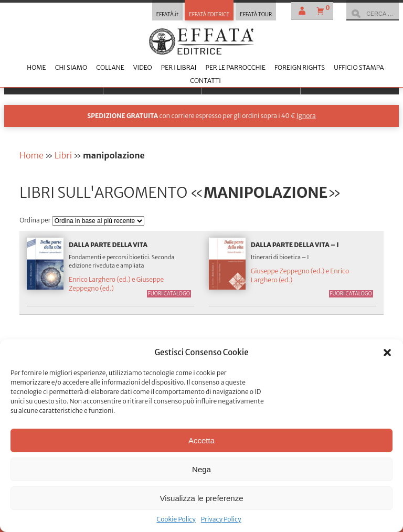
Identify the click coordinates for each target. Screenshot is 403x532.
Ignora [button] (306, 116)
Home (36, 67)
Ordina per (36, 220)
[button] (387, 353)
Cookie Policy (176, 519)
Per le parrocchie (235, 67)
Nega (201, 469)
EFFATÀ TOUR (256, 15)
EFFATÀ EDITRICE (209, 15)
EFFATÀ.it (168, 15)
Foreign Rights (300, 67)
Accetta (201, 440)
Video (143, 67)
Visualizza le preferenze (202, 498)
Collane (110, 67)
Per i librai (179, 67)
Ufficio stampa (359, 67)
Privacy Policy (221, 519)
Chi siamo (71, 67)
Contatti (205, 81)
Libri (63, 155)
